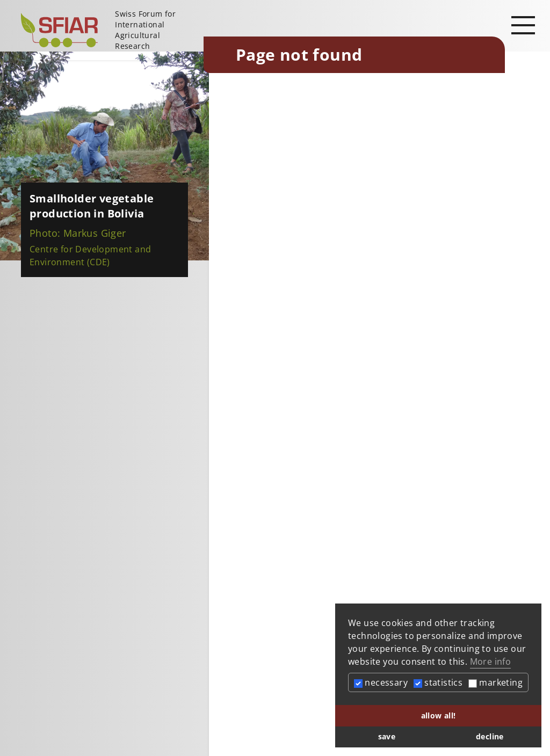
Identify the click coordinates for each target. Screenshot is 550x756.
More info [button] (491, 662)
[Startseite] (108, 30)
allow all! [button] (439, 715)
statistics (438, 682)
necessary (381, 682)
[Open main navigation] (523, 25)
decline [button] (490, 736)
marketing (495, 682)
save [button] (387, 736)
